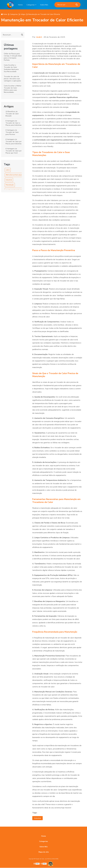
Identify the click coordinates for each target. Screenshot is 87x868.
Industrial (9, 180)
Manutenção (10, 185)
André (39, 37)
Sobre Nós (45, 5)
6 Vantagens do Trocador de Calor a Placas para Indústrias (14, 123)
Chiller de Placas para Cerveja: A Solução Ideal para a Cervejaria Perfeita (13, 57)
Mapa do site (44, 852)
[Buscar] (77, 5)
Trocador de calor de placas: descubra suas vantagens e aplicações (12, 79)
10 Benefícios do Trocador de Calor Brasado (12, 114)
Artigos (9, 106)
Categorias (30, 5)
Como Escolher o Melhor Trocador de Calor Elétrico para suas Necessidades (13, 89)
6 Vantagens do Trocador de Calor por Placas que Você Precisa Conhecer (14, 152)
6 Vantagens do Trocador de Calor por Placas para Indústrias (14, 142)
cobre (8, 170)
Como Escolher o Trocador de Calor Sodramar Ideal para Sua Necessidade (11, 68)
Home (20, 5)
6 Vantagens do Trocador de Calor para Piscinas (12, 132)
